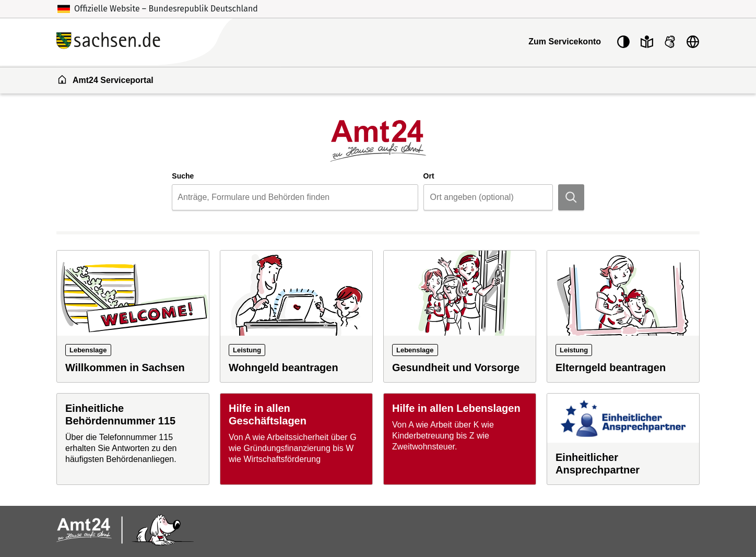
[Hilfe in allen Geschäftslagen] (296, 439)
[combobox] (295, 197)
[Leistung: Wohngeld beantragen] (296, 316)
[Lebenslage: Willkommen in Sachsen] (133, 316)
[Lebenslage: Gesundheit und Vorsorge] (460, 316)
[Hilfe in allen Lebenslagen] (460, 439)
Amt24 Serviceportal (105, 79)
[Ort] (488, 197)
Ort (429, 176)
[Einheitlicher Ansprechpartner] (623, 439)
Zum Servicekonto (565, 42)
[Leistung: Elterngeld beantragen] (623, 316)
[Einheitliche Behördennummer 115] (133, 439)
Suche (183, 176)
